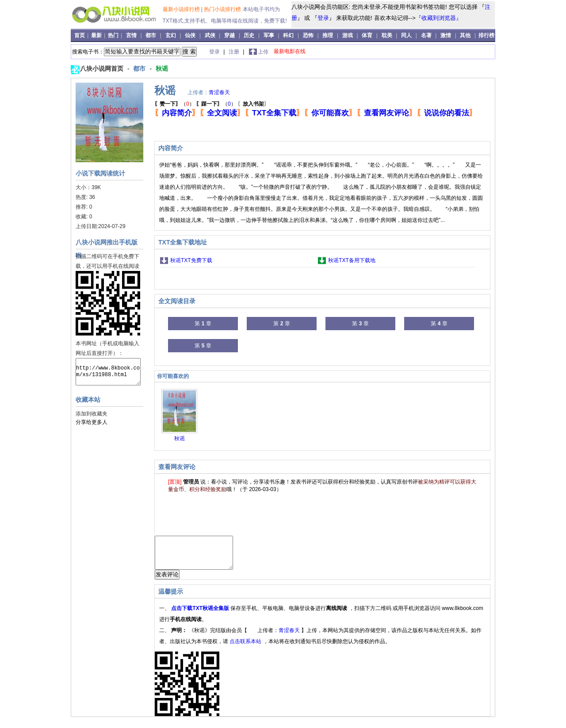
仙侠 (190, 35)
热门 (114, 35)
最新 (97, 35)
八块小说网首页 (103, 69)
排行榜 (486, 35)
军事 (269, 35)
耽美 (387, 35)
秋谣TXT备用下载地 (352, 260)
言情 (131, 35)
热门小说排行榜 (223, 9)
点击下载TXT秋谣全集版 (201, 615)
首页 (80, 35)
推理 (328, 35)
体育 (367, 35)
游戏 (348, 35)
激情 (446, 35)
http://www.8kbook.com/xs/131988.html (108, 372)
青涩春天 (219, 92)
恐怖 (308, 35)
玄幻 (171, 35)
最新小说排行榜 (182, 9)
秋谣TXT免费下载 (191, 260)
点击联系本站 (246, 648)
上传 (263, 52)
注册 (235, 52)
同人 (406, 35)
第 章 (203, 324)
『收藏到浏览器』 (439, 18)
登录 (323, 18)
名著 (426, 35)
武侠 (210, 35)
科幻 (288, 35)
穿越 (229, 35)
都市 (151, 35)
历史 (249, 35)
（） (174, 104)
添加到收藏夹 (92, 414)
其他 (465, 35)
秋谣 (162, 69)
